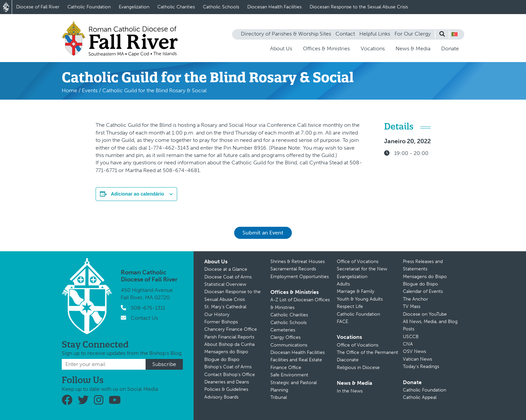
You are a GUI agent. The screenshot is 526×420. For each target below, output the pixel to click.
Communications (289, 345)
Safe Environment (289, 375)
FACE (343, 322)
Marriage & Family (356, 291)
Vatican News (417, 359)
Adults (343, 284)
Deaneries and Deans (227, 382)
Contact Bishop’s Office (230, 375)
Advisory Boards (221, 397)
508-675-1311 (148, 308)
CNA (408, 344)
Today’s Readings (421, 366)
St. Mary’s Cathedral (225, 307)
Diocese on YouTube (425, 314)
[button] (455, 34)
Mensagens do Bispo (226, 352)
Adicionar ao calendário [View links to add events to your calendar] (137, 194)
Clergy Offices (285, 337)
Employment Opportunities (300, 277)
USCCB (411, 337)
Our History (217, 314)
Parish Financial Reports (229, 337)
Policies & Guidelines (226, 389)
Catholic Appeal (420, 397)
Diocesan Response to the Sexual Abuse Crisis (359, 7)
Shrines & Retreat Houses (298, 261)
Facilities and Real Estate (296, 360)
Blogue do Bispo (222, 359)
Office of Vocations (358, 261)
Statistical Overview (225, 284)
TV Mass (412, 306)
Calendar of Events (423, 291)
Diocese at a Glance (226, 269)
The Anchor (415, 299)
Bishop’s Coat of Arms (228, 367)
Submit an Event (263, 233)
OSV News (414, 351)
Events (90, 90)
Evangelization (134, 7)
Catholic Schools (221, 7)
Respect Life (350, 306)
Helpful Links (375, 34)
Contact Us (144, 318)
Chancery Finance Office (231, 329)
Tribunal (279, 397)
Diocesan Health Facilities (274, 7)
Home (69, 90)
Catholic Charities (176, 7)
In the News (350, 391)
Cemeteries (283, 330)
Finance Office (286, 368)
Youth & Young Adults (360, 299)
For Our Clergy (413, 34)
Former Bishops (221, 322)
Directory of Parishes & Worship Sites (286, 34)
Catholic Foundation (89, 7)
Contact (345, 34)
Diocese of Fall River (38, 7)
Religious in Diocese (358, 368)
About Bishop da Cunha (229, 344)
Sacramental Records (293, 269)
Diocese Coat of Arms (228, 277)
